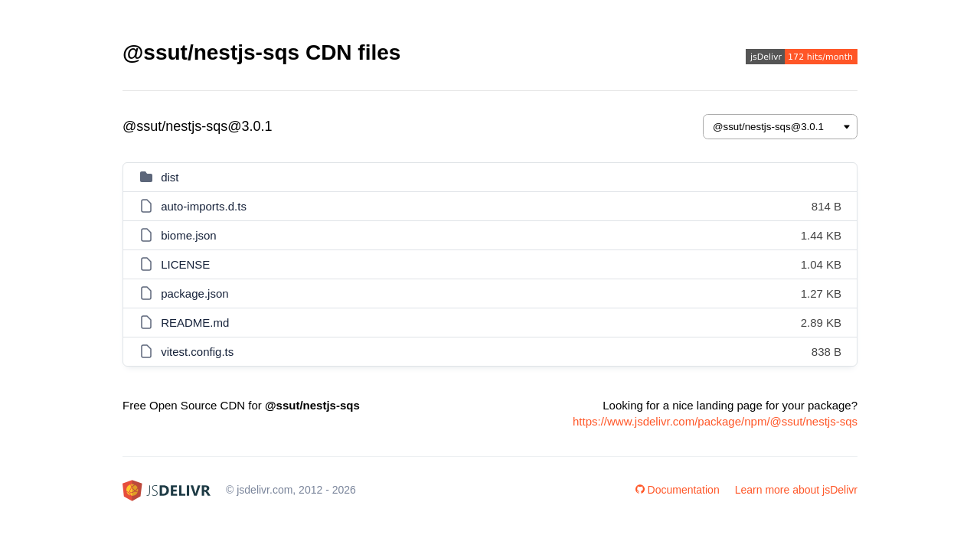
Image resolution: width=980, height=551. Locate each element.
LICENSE (185, 264)
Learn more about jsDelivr (796, 490)
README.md (195, 323)
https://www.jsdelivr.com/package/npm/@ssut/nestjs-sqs (715, 421)
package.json (194, 293)
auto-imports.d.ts (204, 206)
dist (170, 177)
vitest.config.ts (197, 352)
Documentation (678, 490)
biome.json (189, 235)
